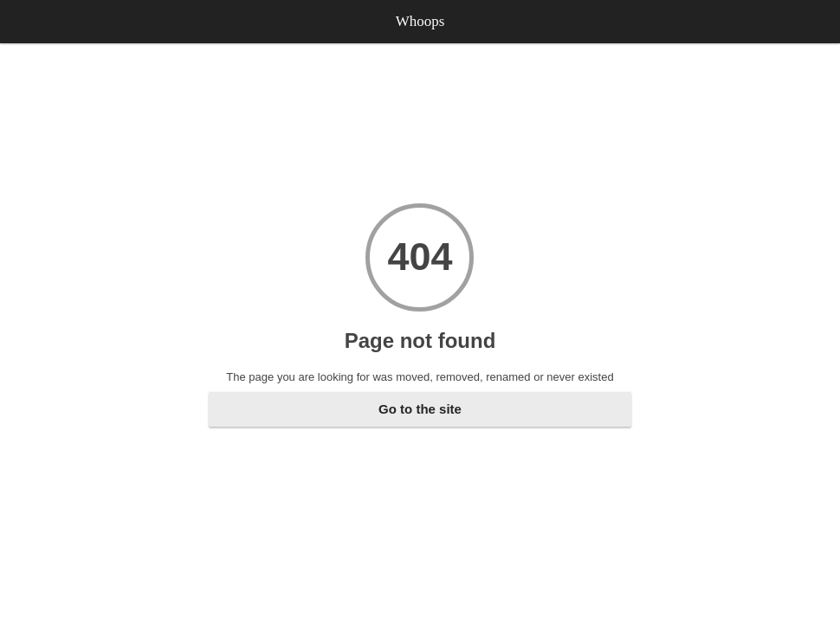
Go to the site (420, 409)
